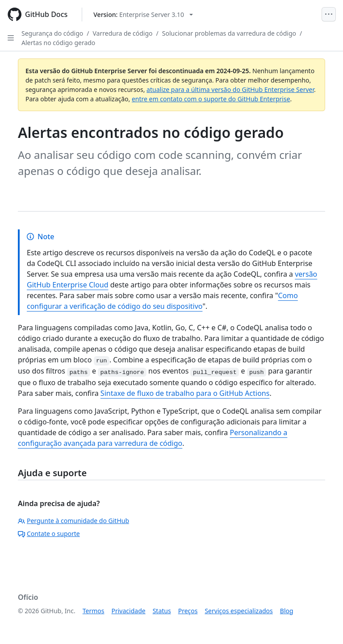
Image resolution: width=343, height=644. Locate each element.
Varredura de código (123, 33)
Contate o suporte (49, 534)
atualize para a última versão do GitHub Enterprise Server (230, 89)
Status (162, 611)
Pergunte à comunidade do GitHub (73, 521)
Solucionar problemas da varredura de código (229, 33)
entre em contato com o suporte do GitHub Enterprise (211, 99)
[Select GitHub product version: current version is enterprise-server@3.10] (143, 15)
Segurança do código (52, 33)
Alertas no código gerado (58, 43)
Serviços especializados (238, 611)
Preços (188, 611)
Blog (287, 611)
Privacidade (129, 611)
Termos (94, 611)
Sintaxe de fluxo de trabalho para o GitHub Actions (185, 393)
